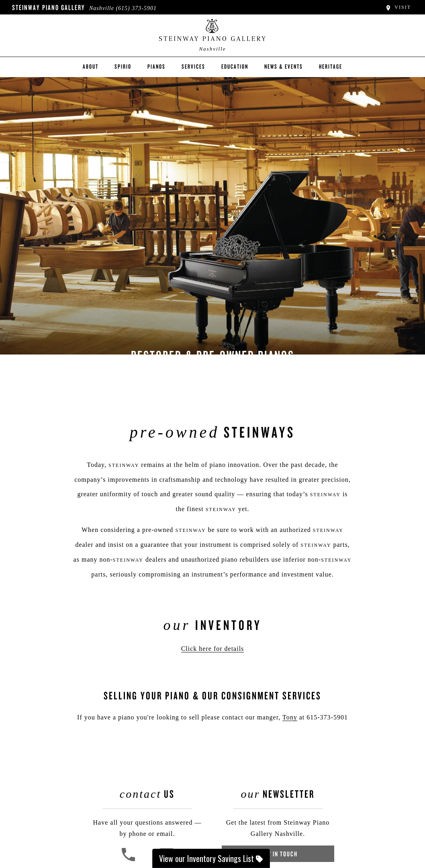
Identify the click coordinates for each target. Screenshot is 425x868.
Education (235, 66)
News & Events (284, 66)
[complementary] (367, 824)
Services (193, 66)
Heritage (331, 66)
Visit (398, 7)
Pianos (156, 66)
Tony (290, 717)
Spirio (123, 66)
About (91, 66)
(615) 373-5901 (136, 8)
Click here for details (213, 649)
